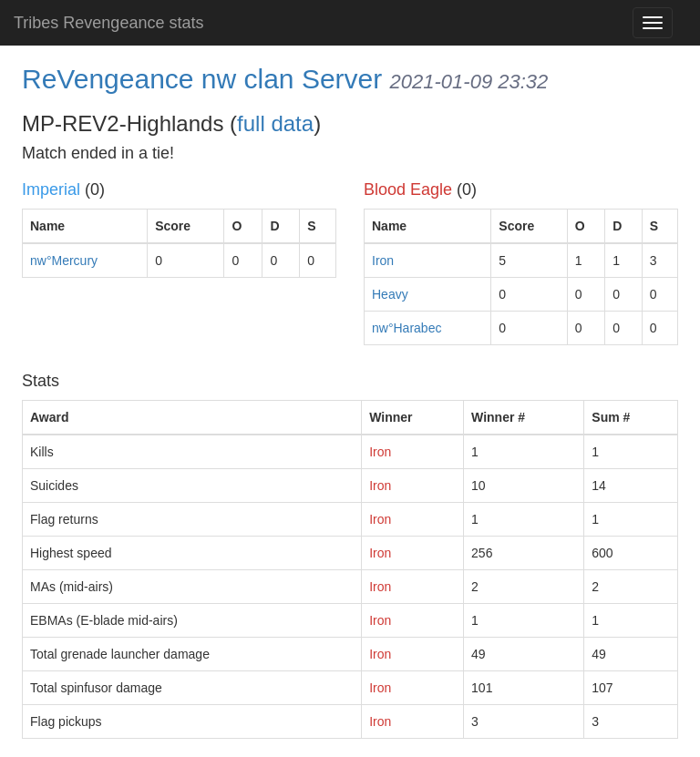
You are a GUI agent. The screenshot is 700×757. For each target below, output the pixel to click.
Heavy (390, 294)
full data (275, 123)
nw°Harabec (407, 328)
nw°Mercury (64, 261)
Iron (383, 261)
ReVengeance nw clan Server (202, 79)
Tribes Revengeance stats (108, 23)
